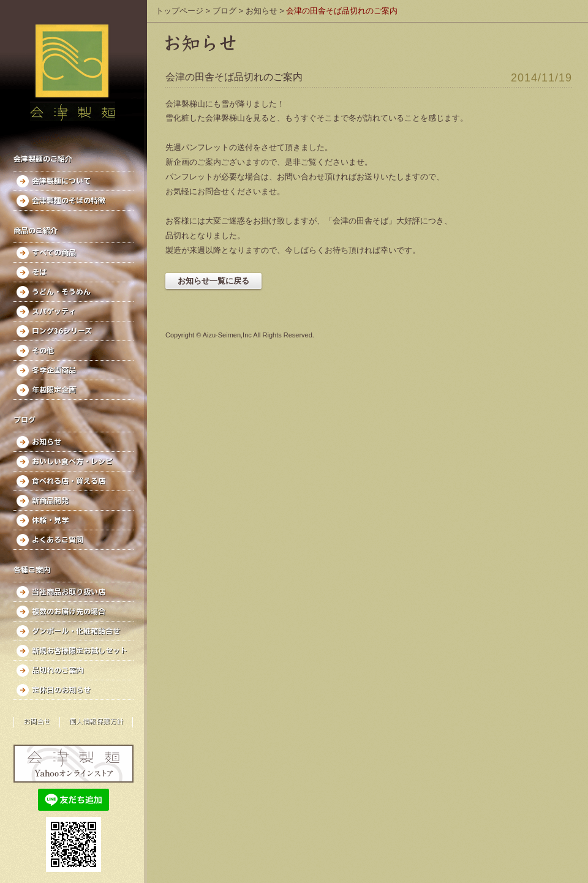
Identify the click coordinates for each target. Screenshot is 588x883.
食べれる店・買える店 (69, 481)
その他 (43, 351)
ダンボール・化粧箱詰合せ (76, 631)
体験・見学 (50, 520)
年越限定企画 (54, 390)
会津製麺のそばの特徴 (69, 201)
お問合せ (37, 722)
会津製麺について (61, 181)
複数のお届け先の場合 (69, 612)
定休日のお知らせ (61, 690)
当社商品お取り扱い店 (69, 592)
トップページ (179, 11)
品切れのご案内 (58, 671)
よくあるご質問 (58, 540)
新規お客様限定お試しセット (80, 651)
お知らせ (47, 442)
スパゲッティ (54, 312)
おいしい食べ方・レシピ (72, 462)
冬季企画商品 (54, 370)
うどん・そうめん (61, 292)
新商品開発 (50, 501)
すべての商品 (54, 253)
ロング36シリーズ (62, 331)
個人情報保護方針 (96, 722)
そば (39, 272)
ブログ (224, 11)
